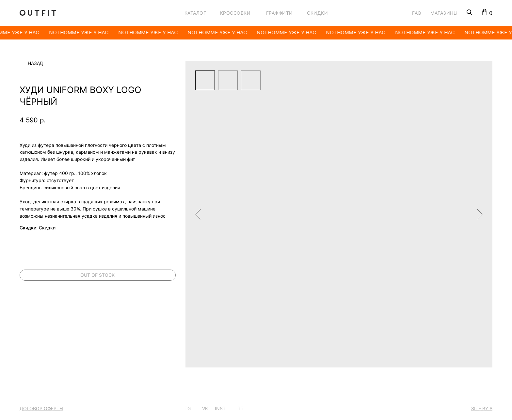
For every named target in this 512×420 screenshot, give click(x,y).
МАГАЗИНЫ (444, 13)
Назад (35, 63)
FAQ (417, 13)
